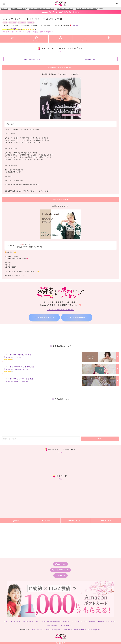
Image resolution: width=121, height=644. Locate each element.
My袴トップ (15, 521)
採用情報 (101, 621)
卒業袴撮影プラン (90, 59)
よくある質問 (16, 621)
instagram (60, 564)
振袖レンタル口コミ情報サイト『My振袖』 (47, 629)
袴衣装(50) (61, 38)
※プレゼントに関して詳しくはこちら (60, 310)
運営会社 (92, 621)
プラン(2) (85, 38)
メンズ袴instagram (60, 570)
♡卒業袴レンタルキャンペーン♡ (31, 59)
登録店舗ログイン (66, 625)
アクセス (109, 38)
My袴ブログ (106, 521)
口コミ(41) (36, 38)
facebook (60, 575)
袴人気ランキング (76, 521)
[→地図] (75, 25)
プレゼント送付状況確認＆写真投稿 (48, 621)
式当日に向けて (28, 621)
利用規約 (66, 621)
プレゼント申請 (45, 521)
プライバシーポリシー (79, 621)
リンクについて (112, 621)
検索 (100, 439)
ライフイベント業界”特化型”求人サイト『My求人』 (83, 629)
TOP (12, 38)
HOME (6, 621)
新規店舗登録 (52, 625)
